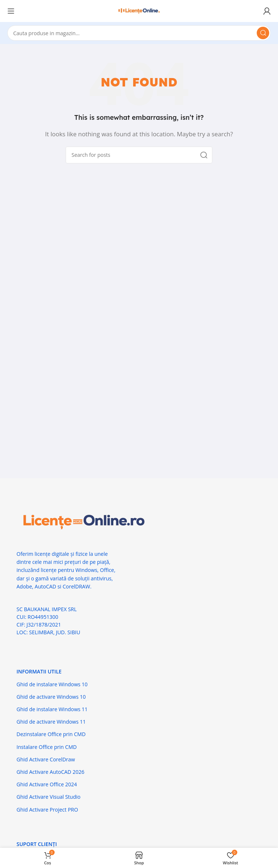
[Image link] (83, 521)
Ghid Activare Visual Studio (48, 797)
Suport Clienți (37, 844)
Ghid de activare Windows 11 (51, 722)
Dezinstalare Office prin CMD (51, 734)
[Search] (139, 33)
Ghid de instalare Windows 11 (52, 709)
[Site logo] (139, 10)
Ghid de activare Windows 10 (51, 697)
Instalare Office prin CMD (47, 747)
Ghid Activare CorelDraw (46, 759)
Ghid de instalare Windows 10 (52, 684)
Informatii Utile (39, 671)
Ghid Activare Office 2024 (47, 784)
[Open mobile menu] (11, 11)
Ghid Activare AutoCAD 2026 (50, 772)
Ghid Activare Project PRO (47, 810)
